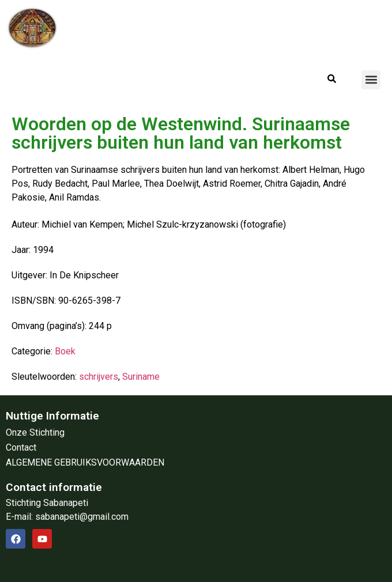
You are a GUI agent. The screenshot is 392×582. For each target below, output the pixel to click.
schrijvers (99, 377)
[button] (371, 80)
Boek (65, 351)
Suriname (141, 377)
